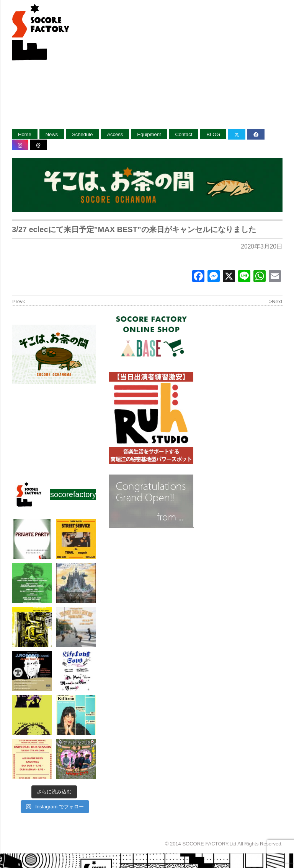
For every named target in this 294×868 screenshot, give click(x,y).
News (52, 134)
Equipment (149, 134)
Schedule (82, 134)
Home (25, 134)
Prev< (19, 302)
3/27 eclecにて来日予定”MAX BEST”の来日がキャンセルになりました (134, 229)
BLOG (213, 134)
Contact (184, 134)
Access (115, 134)
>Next (276, 302)
